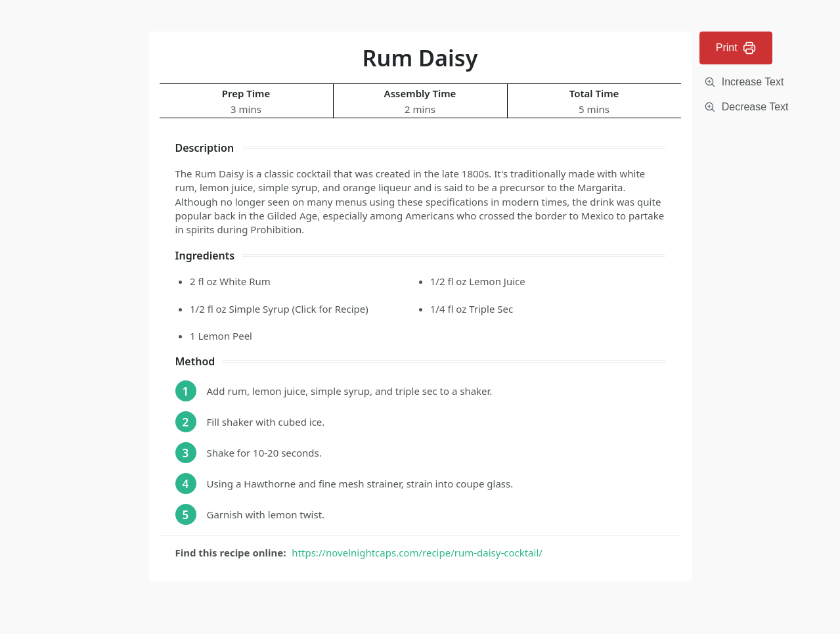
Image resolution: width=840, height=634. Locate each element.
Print (736, 48)
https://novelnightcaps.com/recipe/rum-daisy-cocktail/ (417, 553)
